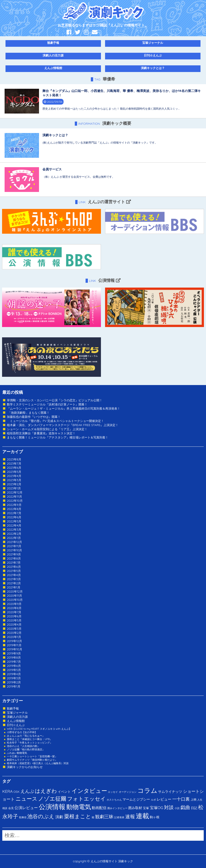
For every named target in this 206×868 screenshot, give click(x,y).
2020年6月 (14, 616)
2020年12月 (15, 591)
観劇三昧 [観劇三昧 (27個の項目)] (104, 817)
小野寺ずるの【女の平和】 (22, 732)
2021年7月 (14, 563)
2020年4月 (14, 624)
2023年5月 (14, 472)
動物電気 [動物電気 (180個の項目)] (79, 807)
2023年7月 (14, 463)
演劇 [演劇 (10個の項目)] (59, 817)
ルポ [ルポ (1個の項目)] (153, 800)
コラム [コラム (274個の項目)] (147, 790)
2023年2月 (14, 484)
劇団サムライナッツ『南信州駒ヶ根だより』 (32, 760)
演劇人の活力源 (53, 55)
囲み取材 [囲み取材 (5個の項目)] (135, 808)
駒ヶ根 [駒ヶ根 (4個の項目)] (155, 817)
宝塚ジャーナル (153, 43)
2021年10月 (15, 550)
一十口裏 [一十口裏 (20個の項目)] (181, 799)
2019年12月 (14, 641)
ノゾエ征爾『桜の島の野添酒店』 (26, 749)
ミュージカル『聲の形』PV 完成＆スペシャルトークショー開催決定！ (55, 421)
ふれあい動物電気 (17, 753)
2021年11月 (14, 546)
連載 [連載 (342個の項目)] (142, 816)
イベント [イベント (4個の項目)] (64, 792)
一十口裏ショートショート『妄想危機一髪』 (32, 756)
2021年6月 (14, 567)
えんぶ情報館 (53, 68)
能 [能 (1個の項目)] (93, 817)
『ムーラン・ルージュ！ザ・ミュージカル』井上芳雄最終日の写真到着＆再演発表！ (64, 408)
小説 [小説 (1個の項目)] (177, 808)
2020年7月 (14, 612)
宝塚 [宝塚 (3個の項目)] (146, 808)
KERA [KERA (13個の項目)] (7, 791)
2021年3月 (14, 579)
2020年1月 (14, 637)
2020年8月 (14, 608)
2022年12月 (15, 492)
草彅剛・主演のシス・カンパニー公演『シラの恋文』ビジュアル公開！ (55, 400)
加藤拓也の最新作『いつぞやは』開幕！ (34, 417)
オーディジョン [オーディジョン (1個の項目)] (128, 792)
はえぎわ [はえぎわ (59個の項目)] (46, 791)
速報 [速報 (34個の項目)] (130, 816)
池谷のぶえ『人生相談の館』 (23, 746)
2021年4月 (14, 575)
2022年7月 (14, 513)
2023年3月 (14, 480)
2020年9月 (14, 604)
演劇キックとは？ (153, 68)
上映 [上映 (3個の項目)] (194, 799)
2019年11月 (14, 645)
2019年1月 (14, 686)
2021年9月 (14, 554)
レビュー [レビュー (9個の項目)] (164, 799)
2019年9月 (14, 653)
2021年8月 (14, 558)
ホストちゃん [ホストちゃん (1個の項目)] (114, 800)
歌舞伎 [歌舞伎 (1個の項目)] (23, 817)
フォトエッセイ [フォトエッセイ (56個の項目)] (86, 799)
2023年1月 (14, 488)
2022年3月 (14, 530)
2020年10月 (15, 600)
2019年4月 (14, 674)
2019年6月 (14, 666)
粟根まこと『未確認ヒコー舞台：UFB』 (29, 739)
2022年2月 (14, 534)
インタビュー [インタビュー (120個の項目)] (89, 791)
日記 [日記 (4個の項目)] (194, 808)
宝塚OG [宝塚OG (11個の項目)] (157, 808)
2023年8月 (14, 459)
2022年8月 (14, 509)
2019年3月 (14, 678)
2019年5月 (14, 670)
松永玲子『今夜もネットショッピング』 (30, 743)
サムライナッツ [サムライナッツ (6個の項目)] (170, 792)
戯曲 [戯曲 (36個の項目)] (185, 807)
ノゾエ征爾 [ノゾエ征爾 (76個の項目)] (52, 799)
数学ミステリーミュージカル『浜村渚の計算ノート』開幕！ (47, 404)
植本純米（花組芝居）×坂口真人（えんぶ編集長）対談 (38, 763)
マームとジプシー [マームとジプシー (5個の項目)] (136, 799)
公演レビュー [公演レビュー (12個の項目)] (26, 808)
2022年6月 (14, 517)
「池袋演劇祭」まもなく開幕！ (28, 413)
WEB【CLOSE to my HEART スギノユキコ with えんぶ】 (39, 729)
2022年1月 (14, 538)
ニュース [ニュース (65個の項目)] (26, 799)
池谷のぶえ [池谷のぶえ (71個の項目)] (41, 816)
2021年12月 (14, 542)
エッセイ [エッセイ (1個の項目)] (113, 792)
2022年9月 (14, 505)
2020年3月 (14, 629)
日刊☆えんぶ (153, 55)
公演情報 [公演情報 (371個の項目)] (52, 807)
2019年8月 (14, 657)
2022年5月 (14, 521)
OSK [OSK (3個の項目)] (17, 792)
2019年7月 (14, 662)
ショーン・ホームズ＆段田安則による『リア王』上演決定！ (47, 429)
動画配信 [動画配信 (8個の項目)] (99, 808)
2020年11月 (15, 596)
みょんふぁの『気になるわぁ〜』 (26, 736)
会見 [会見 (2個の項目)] (11, 808)
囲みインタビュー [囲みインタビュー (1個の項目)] (117, 808)
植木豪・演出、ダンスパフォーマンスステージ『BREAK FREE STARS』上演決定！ (63, 425)
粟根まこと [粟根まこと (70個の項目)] (78, 816)
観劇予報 (53, 43)
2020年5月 (14, 620)
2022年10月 (15, 501)
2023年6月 (14, 468)
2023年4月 (14, 476)
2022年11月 (14, 496)
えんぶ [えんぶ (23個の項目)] (27, 791)
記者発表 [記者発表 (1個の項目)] (119, 817)
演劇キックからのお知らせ (25, 767)
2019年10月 (15, 649)
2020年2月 (14, 633)
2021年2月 (14, 583)
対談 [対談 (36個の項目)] (169, 807)
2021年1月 (14, 587)
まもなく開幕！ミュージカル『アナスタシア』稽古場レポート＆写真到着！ (58, 437)
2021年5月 (14, 571)
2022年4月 (14, 525)
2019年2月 (14, 682)
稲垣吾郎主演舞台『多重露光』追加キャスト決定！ (41, 433)
